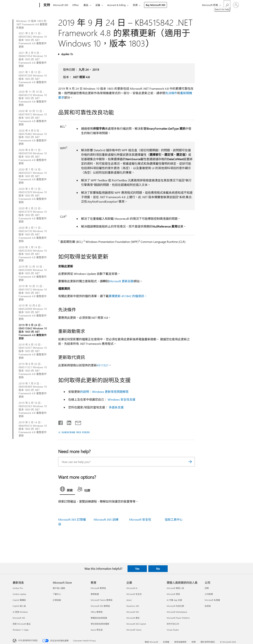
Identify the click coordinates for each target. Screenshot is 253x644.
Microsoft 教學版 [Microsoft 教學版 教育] (98, 588)
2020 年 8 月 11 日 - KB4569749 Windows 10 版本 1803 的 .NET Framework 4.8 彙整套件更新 (33, 157)
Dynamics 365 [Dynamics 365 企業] (133, 606)
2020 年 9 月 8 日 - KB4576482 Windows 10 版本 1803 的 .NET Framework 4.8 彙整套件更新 (33, 137)
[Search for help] (227, 5)
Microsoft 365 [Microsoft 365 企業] (133, 612)
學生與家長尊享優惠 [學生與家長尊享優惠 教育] (100, 624)
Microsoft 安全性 (140, 519)
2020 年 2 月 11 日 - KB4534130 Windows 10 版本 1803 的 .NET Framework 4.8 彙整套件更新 (33, 234)
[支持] (46, 5)
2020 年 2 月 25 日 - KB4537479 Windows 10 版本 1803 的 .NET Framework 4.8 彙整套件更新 (33, 215)
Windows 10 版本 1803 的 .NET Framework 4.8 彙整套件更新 (32, 24)
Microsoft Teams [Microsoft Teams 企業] (134, 630)
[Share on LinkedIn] (68, 422)
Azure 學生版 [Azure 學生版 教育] (97, 630)
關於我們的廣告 (208, 642)
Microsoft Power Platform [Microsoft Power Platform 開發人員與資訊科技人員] (178, 618)
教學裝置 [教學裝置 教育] (95, 594)
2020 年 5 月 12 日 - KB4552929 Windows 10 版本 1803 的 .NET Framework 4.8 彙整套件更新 (33, 196)
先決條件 (171, 93)
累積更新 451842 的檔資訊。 (128, 296)
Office (75, 5)
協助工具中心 (174, 519)
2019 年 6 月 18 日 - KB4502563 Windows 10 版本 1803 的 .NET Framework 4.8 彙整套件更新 (33, 410)
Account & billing (116, 5)
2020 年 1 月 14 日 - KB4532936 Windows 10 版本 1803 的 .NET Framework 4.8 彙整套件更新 (33, 254)
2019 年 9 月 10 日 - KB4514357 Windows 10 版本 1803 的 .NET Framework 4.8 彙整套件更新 (33, 351)
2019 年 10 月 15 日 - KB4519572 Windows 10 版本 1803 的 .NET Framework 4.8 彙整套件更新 (33, 293)
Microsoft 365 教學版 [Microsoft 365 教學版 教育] (100, 606)
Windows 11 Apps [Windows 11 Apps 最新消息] (21, 630)
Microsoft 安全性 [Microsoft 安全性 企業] (134, 594)
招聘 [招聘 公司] (207, 588)
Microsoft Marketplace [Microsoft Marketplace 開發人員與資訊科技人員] (177, 612)
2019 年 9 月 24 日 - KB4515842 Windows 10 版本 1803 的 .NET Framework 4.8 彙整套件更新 (33, 332)
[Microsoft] (25, 5)
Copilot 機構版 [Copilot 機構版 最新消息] (19, 600)
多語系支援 (116, 407)
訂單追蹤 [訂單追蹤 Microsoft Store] (57, 600)
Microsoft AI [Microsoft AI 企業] (132, 588)
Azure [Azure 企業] (129, 600)
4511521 (103, 365)
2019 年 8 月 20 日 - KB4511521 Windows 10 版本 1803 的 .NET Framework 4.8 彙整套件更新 (33, 371)
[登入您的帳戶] (236, 5)
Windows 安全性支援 (121, 399)
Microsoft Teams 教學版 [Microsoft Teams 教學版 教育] (102, 600)
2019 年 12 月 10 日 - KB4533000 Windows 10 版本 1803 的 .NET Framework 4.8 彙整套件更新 (33, 273)
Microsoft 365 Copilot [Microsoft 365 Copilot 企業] (136, 624)
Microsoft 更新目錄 (121, 281)
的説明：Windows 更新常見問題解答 (104, 392)
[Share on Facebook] (61, 422)
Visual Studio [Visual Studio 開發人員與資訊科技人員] (173, 630)
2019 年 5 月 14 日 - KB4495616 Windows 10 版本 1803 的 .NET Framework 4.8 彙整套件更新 (33, 429)
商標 (194, 642)
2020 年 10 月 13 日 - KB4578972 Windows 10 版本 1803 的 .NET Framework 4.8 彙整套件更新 (33, 118)
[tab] (67, 490)
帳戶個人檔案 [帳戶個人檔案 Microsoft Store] (59, 588)
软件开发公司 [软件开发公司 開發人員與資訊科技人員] (173, 624)
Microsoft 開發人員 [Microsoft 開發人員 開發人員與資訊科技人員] (175, 588)
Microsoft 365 (61, 5)
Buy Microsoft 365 (155, 5)
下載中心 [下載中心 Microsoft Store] (57, 594)
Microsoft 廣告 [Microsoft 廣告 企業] (133, 618)
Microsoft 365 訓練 (106, 519)
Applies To (67, 54)
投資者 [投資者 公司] (208, 606)
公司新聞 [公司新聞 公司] (209, 594)
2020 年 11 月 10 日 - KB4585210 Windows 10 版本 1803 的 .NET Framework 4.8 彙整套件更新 (33, 98)
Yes (137, 569)
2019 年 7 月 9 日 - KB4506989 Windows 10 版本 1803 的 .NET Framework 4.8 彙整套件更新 (33, 390)
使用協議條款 (180, 642)
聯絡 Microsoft (151, 642)
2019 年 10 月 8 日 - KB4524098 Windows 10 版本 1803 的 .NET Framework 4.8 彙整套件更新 (33, 312)
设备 (98, 5)
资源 (135, 5)
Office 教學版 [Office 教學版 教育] (97, 612)
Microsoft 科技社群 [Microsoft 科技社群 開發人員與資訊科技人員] (175, 606)
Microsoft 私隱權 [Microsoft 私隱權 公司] (212, 600)
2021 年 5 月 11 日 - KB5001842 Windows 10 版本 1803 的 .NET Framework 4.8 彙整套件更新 (33, 40)
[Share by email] (76, 422)
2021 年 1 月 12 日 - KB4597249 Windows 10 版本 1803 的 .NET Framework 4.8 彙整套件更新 (33, 79)
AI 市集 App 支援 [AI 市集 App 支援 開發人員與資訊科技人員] (174, 600)
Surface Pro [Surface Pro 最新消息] (18, 588)
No (158, 569)
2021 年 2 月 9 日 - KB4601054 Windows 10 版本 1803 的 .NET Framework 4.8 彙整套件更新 (33, 60)
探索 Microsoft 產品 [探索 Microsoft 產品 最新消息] (22, 624)
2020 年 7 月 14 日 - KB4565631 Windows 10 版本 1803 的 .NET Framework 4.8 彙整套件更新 (33, 176)
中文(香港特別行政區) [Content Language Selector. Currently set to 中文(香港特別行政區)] (28, 640)
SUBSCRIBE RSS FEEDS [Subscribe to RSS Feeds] (76, 432)
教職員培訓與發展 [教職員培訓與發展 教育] (99, 618)
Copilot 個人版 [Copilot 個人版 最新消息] (19, 606)
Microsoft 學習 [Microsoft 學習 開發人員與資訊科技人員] (173, 594)
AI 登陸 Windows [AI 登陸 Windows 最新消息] (20, 612)
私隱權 (166, 642)
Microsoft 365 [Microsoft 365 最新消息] (19, 618)
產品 (86, 5)
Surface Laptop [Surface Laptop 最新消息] (19, 594)
